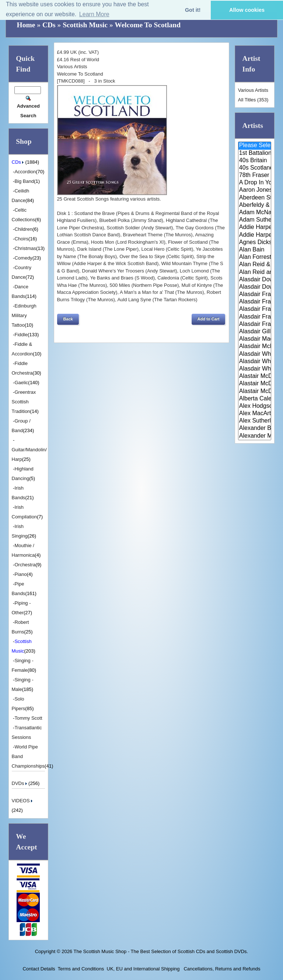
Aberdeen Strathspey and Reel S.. (255, 198)
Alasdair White (255, 354)
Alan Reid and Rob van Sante (255, 272)
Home (26, 25)
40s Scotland (255, 168)
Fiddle (21, 335)
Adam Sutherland (255, 220)
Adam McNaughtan (255, 213)
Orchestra (25, 565)
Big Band (24, 181)
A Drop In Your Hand (255, 183)
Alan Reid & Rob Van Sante (255, 265)
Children (23, 229)
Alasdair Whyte (255, 362)
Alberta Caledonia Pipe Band (255, 399)
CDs (49, 25)
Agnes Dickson (255, 243)
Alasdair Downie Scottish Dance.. (255, 287)
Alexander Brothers (255, 428)
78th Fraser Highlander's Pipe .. (255, 176)
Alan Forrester (255, 257)
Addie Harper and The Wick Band (255, 227)
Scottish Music (85, 25)
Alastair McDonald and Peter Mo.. (255, 384)
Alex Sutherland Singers (255, 421)
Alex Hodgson (255, 406)
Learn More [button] (94, 14)
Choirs (21, 239)
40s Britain (255, 161)
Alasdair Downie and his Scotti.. (255, 280)
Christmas (25, 248)
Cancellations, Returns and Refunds (221, 969)
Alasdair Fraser (255, 295)
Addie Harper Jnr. (255, 235)
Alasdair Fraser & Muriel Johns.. (255, 309)
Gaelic (21, 383)
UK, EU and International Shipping (143, 969)
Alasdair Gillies (255, 332)
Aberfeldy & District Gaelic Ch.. (255, 205)
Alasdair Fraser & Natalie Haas (255, 317)
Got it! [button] (193, 10)
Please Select (255, 146)
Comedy (23, 258)
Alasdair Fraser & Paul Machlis (255, 324)
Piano (20, 574)
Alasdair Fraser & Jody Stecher (255, 302)
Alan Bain (255, 250)
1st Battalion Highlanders (255, 153)
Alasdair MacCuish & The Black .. (255, 339)
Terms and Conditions (81, 969)
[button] (68, 319)
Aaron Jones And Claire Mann (255, 190)
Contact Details (39, 969)
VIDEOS (23, 801)
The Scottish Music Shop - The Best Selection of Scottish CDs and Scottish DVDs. (161, 951)
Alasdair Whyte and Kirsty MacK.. (255, 369)
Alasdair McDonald (255, 347)
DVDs (20, 783)
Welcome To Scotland (148, 25)
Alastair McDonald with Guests (255, 392)
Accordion (25, 172)
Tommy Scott (28, 718)
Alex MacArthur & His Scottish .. (255, 414)
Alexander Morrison (255, 436)
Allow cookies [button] (247, 10)
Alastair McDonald (255, 376)
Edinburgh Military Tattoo (24, 315)
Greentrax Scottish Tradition (24, 402)
